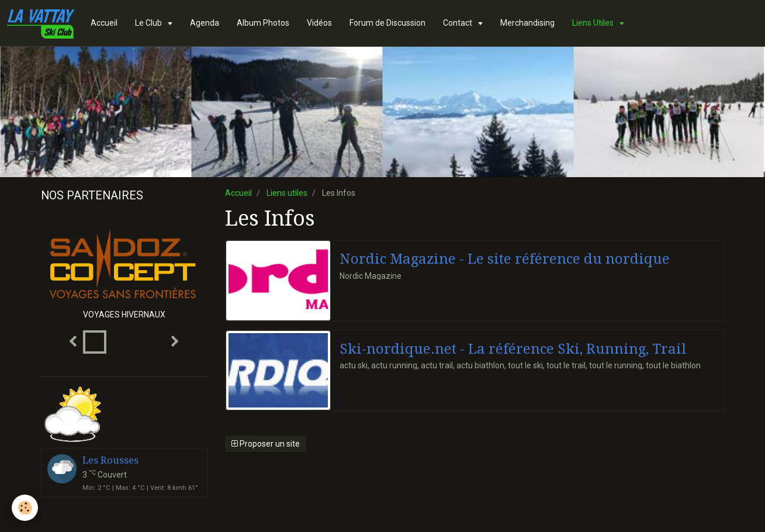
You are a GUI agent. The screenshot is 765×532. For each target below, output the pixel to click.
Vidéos (319, 23)
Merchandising (527, 23)
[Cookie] (25, 508)
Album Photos (263, 23)
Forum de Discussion (387, 23)
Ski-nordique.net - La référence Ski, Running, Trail (513, 348)
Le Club (149, 23)
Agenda (205, 23)
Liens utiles (287, 193)
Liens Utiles (594, 23)
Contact (458, 23)
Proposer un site (266, 444)
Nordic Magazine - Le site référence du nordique (505, 259)
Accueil (104, 23)
